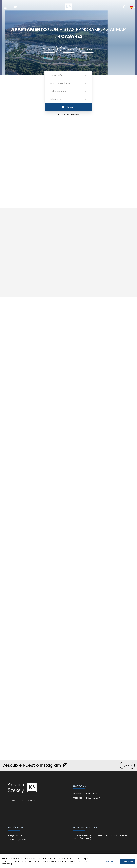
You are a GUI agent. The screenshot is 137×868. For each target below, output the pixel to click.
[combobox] (50, 75)
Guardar (69, 49)
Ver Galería (49, 49)
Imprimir (88, 49)
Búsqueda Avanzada (69, 114)
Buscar (68, 107)
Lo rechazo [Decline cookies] (109, 861)
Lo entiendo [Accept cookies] (128, 861)
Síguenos (127, 765)
